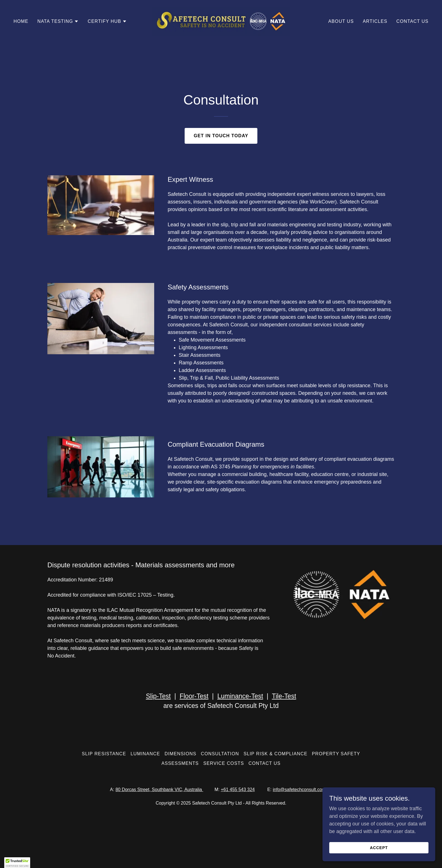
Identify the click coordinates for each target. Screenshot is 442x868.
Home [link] (21, 21)
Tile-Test (284, 696)
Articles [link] (375, 21)
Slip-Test (158, 696)
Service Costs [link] (224, 763)
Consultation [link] (220, 754)
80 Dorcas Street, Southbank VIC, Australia (159, 790)
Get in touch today (221, 136)
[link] (221, 21)
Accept (379, 848)
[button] (58, 21)
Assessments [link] (180, 763)
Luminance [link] (145, 754)
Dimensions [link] (181, 754)
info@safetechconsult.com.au (302, 790)
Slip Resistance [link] (104, 754)
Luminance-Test (240, 696)
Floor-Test (194, 696)
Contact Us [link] (412, 21)
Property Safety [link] (336, 754)
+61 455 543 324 (238, 790)
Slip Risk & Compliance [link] (276, 754)
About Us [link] (341, 21)
